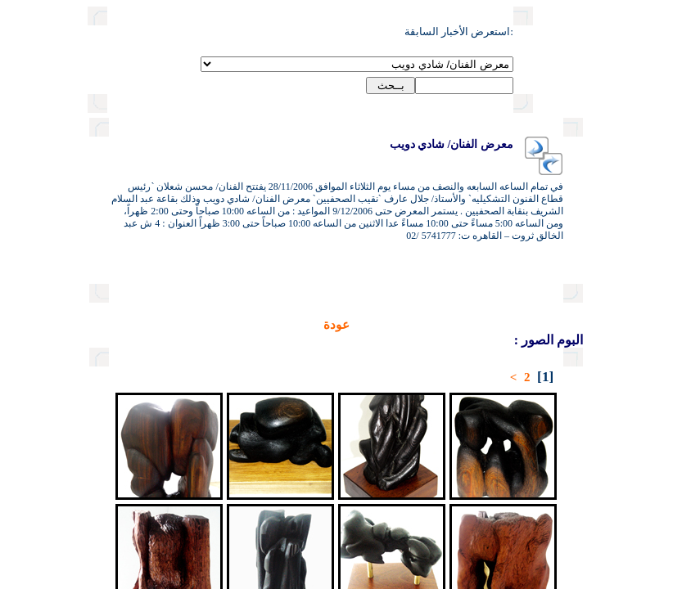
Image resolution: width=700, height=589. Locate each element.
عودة (280, 325)
